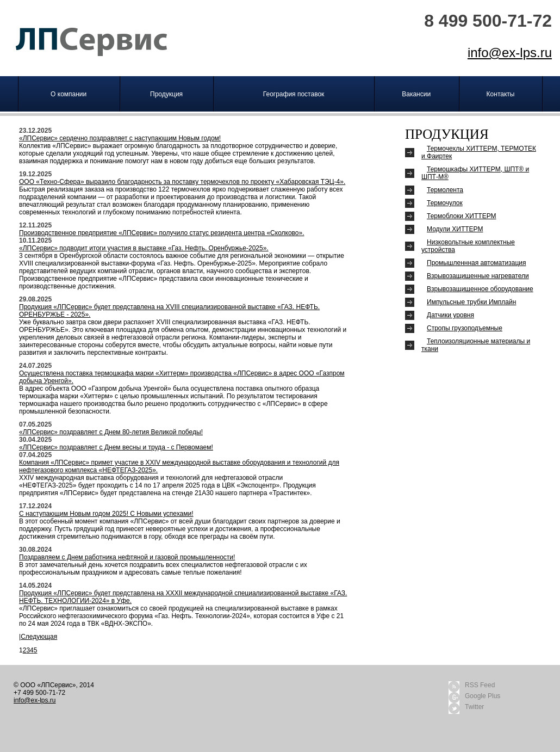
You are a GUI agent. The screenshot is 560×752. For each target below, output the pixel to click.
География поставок (294, 94)
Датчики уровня (450, 315)
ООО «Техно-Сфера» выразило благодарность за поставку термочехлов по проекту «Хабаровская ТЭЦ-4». (182, 182)
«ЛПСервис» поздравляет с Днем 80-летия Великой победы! (111, 432)
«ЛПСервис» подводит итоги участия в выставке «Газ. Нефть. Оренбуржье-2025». (144, 248)
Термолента (445, 190)
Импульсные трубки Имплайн (471, 302)
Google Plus (483, 696)
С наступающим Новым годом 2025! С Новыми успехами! (106, 514)
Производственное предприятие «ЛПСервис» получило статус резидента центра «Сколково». (162, 233)
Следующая (39, 637)
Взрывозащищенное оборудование (480, 289)
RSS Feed (480, 685)
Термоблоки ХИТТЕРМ (462, 216)
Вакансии (416, 94)
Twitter (474, 707)
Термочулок (445, 203)
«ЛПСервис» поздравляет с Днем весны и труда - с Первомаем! (116, 447)
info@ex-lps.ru (510, 53)
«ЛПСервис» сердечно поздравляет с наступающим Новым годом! (120, 138)
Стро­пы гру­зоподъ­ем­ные (465, 328)
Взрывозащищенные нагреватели (478, 276)
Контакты (501, 94)
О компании (69, 94)
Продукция (166, 94)
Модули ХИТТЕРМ (455, 229)
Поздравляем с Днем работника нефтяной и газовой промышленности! (127, 557)
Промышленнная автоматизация (476, 263)
